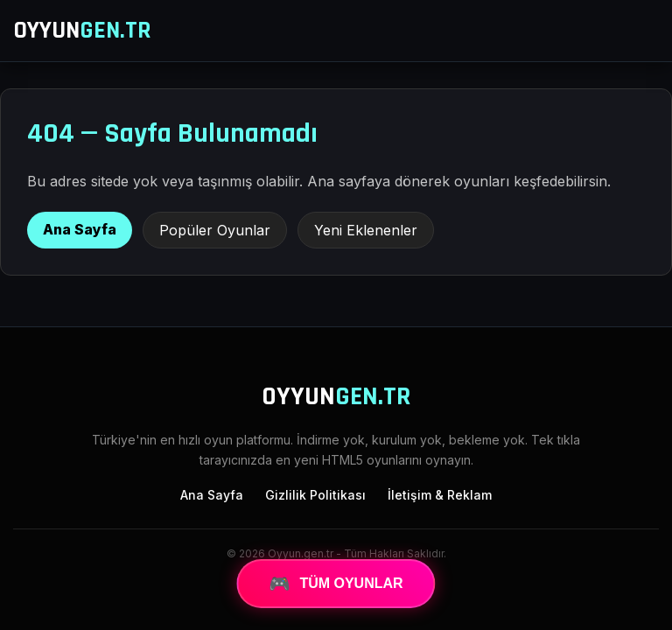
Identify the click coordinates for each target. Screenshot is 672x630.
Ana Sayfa (80, 229)
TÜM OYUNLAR (336, 584)
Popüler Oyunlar (215, 230)
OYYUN (82, 31)
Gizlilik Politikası (315, 495)
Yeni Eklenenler (366, 230)
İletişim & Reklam (440, 495)
